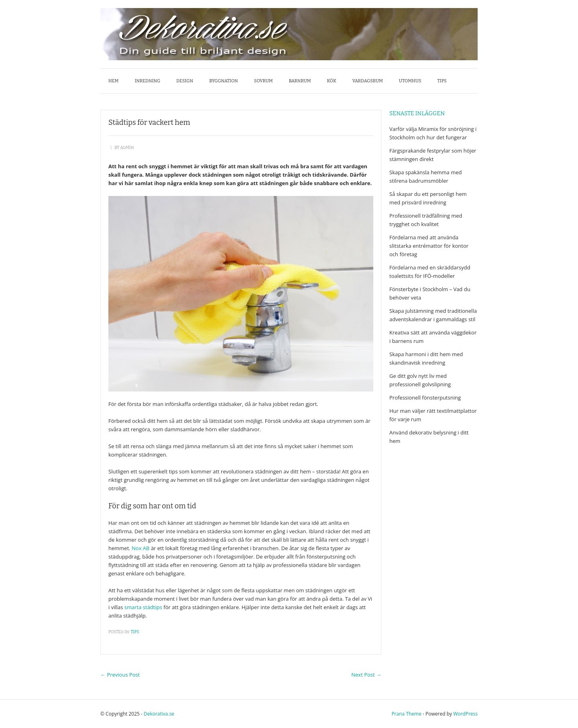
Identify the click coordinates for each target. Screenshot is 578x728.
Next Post (366, 675)
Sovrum (264, 81)
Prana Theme (406, 714)
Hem (113, 81)
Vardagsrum (368, 81)
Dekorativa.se (159, 714)
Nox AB (140, 548)
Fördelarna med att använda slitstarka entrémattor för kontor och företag (429, 246)
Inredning (147, 81)
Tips (442, 81)
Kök (332, 81)
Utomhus (410, 81)
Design (185, 81)
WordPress (465, 714)
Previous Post (120, 675)
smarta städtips (143, 607)
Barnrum (300, 81)
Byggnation (224, 81)
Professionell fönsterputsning (425, 398)
